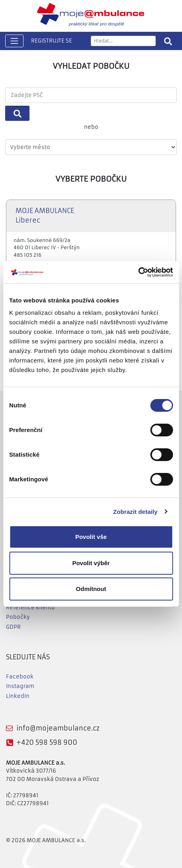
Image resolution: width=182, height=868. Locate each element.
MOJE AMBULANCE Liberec (45, 216)
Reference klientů (30, 607)
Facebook (20, 677)
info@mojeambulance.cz (58, 728)
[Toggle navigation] (14, 41)
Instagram (20, 686)
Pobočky (18, 617)
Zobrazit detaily (135, 512)
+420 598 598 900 (47, 742)
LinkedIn (18, 696)
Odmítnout (91, 589)
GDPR (13, 627)
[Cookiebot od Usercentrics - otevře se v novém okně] (138, 272)
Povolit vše (91, 537)
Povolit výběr (91, 563)
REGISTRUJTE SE (52, 41)
